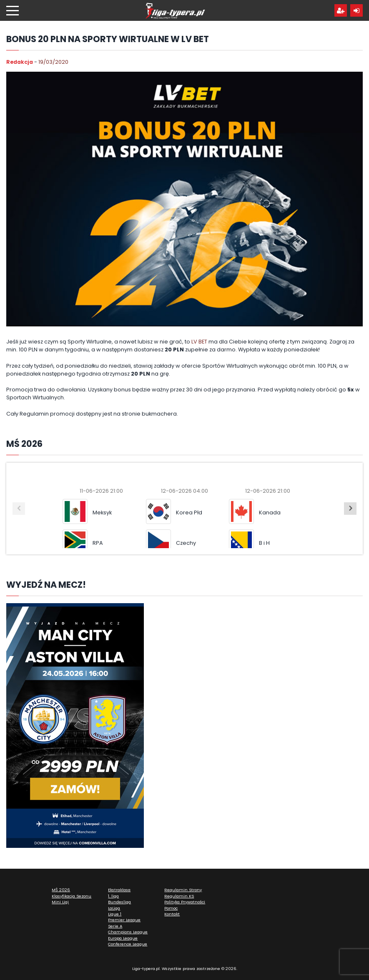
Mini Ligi (60, 902)
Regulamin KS (179, 896)
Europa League (123, 938)
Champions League (128, 932)
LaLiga (114, 908)
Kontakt (172, 914)
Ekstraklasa (119, 890)
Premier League (124, 920)
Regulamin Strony (183, 890)
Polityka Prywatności (185, 902)
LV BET (199, 342)
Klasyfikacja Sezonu (72, 896)
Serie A (115, 926)
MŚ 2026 (61, 890)
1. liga (113, 896)
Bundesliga (119, 902)
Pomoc (171, 908)
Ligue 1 (115, 914)
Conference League (128, 944)
